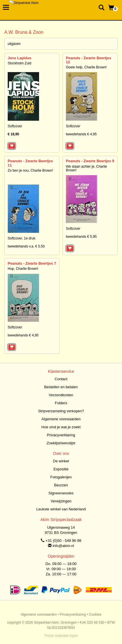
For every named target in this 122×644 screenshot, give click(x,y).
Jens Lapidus (20, 58)
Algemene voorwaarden (61, 419)
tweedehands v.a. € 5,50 (26, 246)
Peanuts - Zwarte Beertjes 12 (89, 60)
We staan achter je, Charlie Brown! (87, 168)
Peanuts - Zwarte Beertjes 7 (32, 263)
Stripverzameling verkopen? (61, 411)
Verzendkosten (61, 395)
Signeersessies (61, 493)
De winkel (61, 461)
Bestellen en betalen (61, 387)
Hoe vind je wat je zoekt (61, 427)
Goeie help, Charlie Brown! (86, 67)
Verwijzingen (61, 501)
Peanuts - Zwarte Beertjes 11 (30, 163)
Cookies (95, 615)
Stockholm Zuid (20, 63)
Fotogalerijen (61, 477)
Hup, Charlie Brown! (23, 269)
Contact (61, 379)
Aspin (74, 636)
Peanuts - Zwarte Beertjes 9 (90, 161)
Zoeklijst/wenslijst (61, 443)
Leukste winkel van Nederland (61, 509)
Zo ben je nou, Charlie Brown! (30, 171)
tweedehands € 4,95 (81, 134)
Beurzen (61, 485)
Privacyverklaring (61, 435)
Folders (61, 403)
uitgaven (14, 44)
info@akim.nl (63, 546)
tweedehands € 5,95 (81, 237)
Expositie (61, 469)
